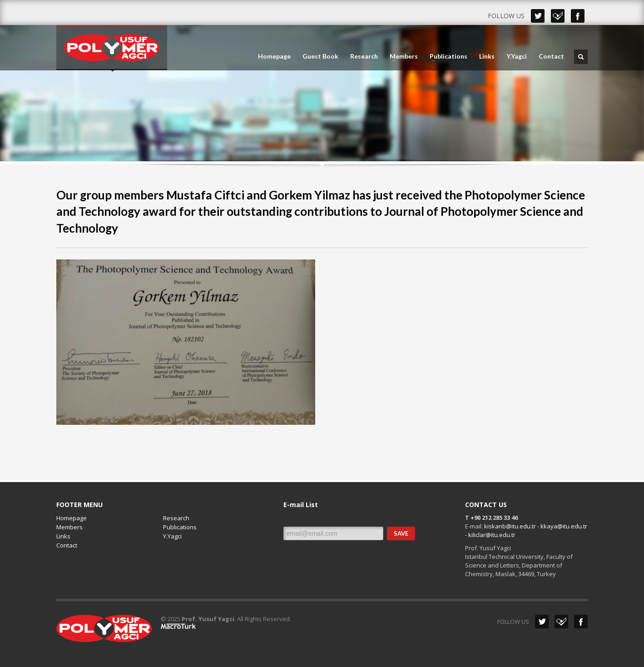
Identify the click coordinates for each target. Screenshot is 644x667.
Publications (446, 56)
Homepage (274, 56)
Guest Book (320, 56)
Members (401, 56)
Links (487, 56)
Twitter (538, 16)
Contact (551, 56)
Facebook (578, 16)
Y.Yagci (517, 56)
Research (364, 56)
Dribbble (558, 16)
